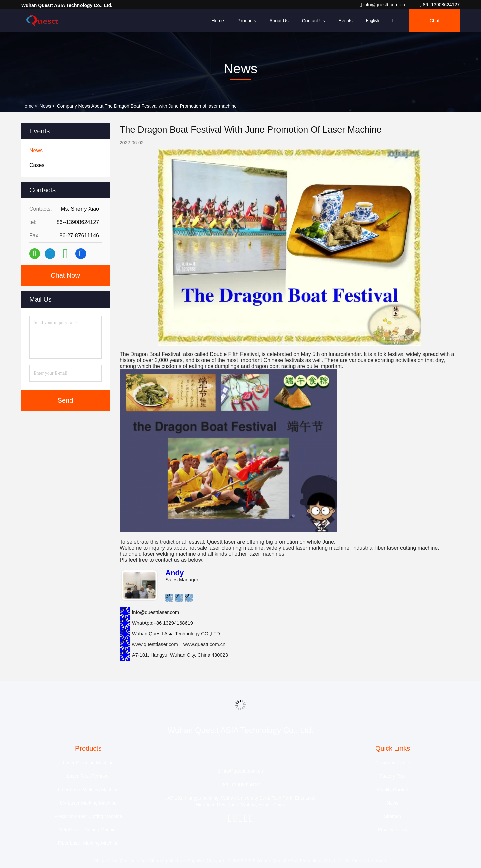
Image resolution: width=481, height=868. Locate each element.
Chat (435, 21)
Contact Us (313, 21)
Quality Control (393, 790)
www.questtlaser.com (155, 644)
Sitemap (393, 816)
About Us (279, 21)
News (46, 106)
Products (247, 21)
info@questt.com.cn (383, 5)
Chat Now (65, 275)
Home (218, 21)
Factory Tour (393, 776)
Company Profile (393, 763)
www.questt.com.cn (204, 644)
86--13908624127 (440, 5)
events (346, 21)
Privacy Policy (393, 830)
